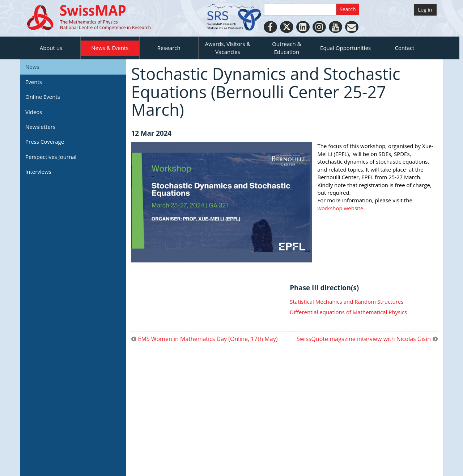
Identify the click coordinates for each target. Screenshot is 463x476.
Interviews (38, 172)
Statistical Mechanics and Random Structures (347, 302)
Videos (34, 112)
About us (51, 48)
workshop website (341, 208)
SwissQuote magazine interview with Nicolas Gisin (364, 339)
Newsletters (40, 127)
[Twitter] (287, 27)
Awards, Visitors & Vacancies (228, 48)
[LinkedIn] (303, 27)
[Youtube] (335, 27)
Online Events (43, 97)
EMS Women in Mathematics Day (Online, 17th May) (208, 339)
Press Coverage (45, 142)
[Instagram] (319, 27)
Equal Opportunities (345, 48)
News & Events (110, 48)
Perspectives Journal (51, 157)
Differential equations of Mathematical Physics (348, 312)
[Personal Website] (352, 27)
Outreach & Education (286, 48)
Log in (425, 10)
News (32, 67)
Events (34, 82)
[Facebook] (270, 27)
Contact (405, 48)
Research (169, 48)
